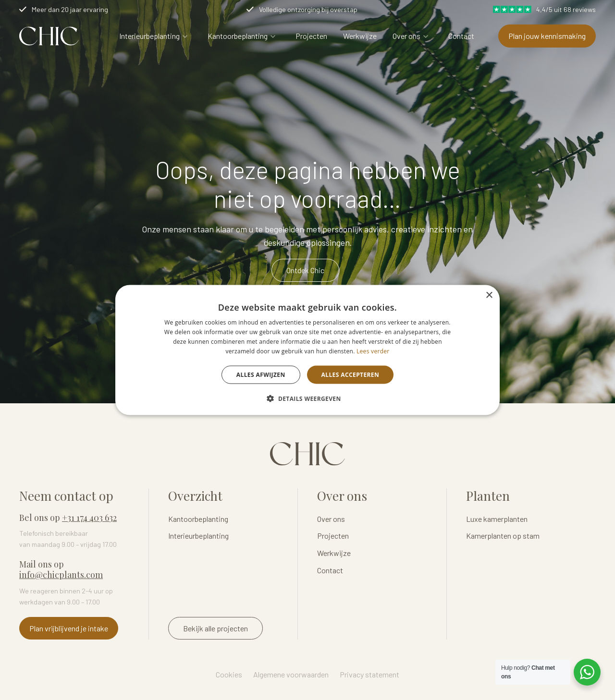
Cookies (229, 674)
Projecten (311, 36)
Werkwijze (360, 36)
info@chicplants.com (61, 575)
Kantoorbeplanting (238, 36)
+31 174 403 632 (89, 518)
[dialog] (307, 350)
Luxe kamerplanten (497, 519)
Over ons (406, 36)
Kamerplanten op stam (503, 536)
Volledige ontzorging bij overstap (308, 9)
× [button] (489, 296)
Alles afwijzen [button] (261, 374)
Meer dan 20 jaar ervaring (70, 9)
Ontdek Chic (305, 270)
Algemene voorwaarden (291, 674)
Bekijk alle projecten (215, 628)
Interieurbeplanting (149, 36)
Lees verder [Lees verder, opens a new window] (373, 351)
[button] (307, 398)
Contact (461, 36)
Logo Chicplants (49, 36)
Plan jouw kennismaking (547, 36)
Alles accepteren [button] (351, 374)
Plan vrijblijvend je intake (69, 628)
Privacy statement (369, 674)
